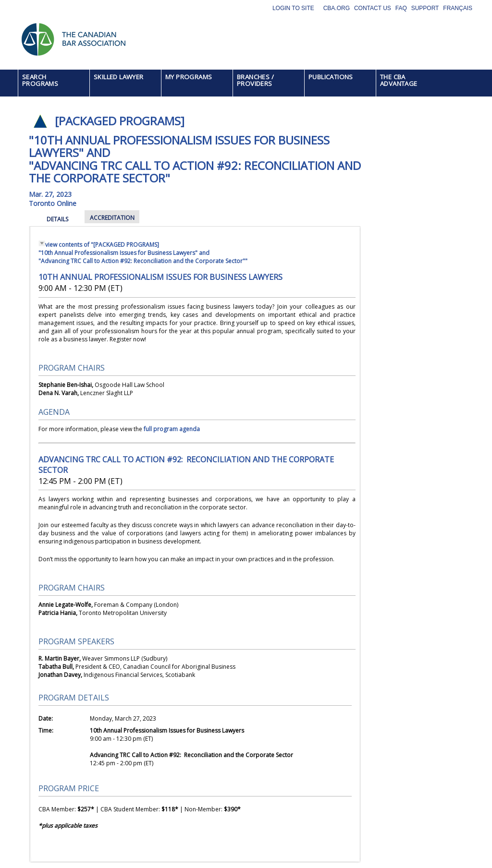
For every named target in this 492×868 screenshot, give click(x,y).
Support (425, 8)
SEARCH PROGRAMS (40, 80)
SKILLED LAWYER (119, 77)
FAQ (401, 8)
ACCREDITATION (112, 218)
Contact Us (373, 8)
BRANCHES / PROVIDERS (255, 80)
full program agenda (172, 429)
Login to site (293, 8)
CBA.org (337, 8)
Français (458, 8)
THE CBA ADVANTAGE (399, 80)
